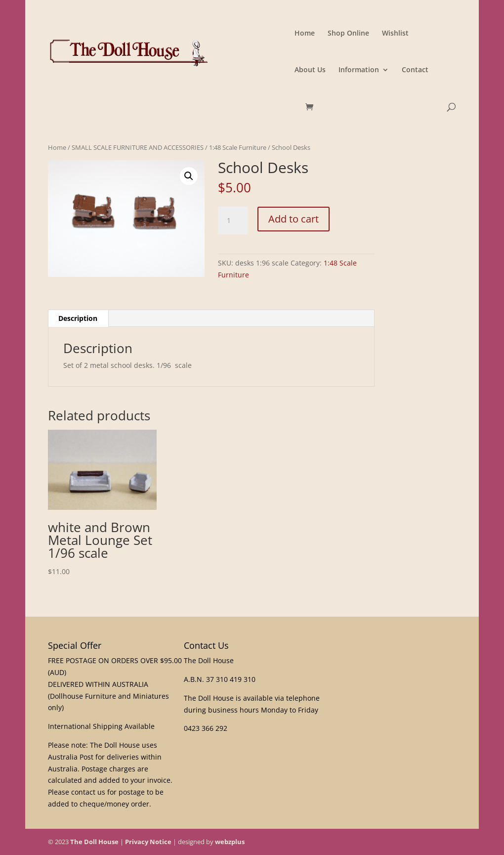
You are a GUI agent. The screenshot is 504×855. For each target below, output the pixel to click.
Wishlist (395, 34)
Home (305, 34)
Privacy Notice (148, 842)
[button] (189, 176)
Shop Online (348, 34)
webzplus (230, 842)
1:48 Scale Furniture (238, 147)
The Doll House (94, 842)
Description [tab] (78, 318)
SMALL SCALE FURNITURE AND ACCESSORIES (138, 147)
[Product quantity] (233, 221)
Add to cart (294, 219)
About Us (310, 70)
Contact (415, 70)
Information (359, 70)
